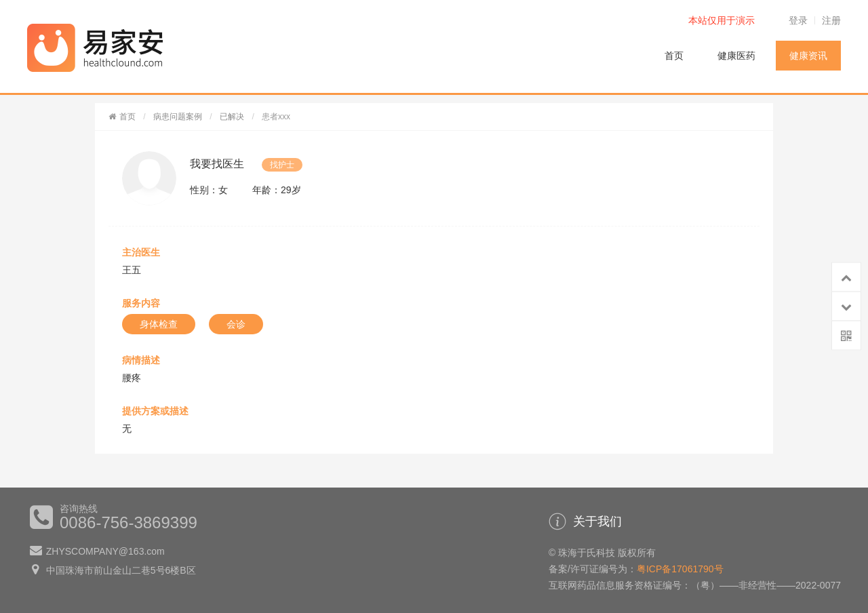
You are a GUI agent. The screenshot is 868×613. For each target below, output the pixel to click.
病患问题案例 (178, 117)
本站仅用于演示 (722, 20)
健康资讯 (808, 56)
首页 (674, 56)
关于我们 (585, 521)
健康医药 (736, 56)
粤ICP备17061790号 (680, 569)
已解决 (232, 117)
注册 (831, 20)
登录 (798, 20)
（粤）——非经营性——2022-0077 (766, 585)
